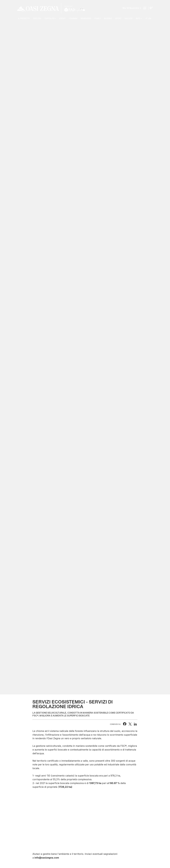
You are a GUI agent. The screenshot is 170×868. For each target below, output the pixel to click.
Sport (118, 19)
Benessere (86, 19)
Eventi (62, 19)
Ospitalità (50, 19)
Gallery (129, 19)
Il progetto (24, 19)
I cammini (73, 19)
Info (138, 19)
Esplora (37, 19)
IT (146, 19)
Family (98, 19)
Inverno (108, 19)
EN (150, 19)
